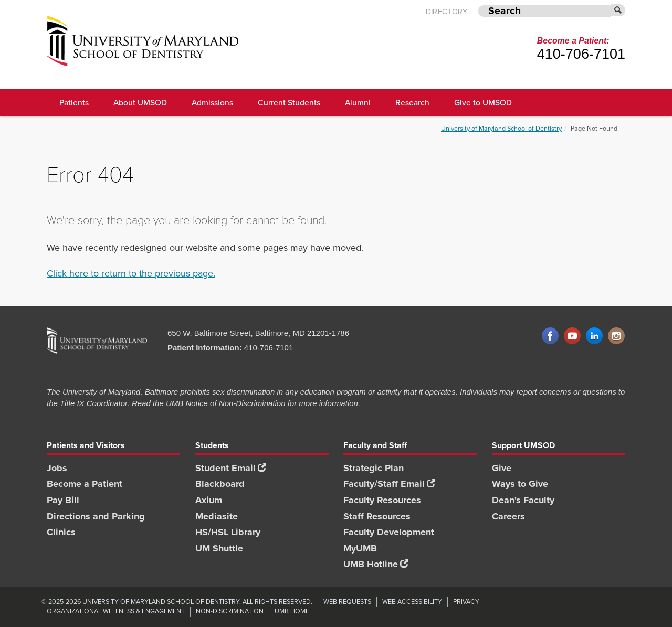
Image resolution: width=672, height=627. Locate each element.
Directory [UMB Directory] (447, 12)
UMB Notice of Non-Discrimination (226, 403)
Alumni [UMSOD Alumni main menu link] (358, 103)
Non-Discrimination (230, 611)
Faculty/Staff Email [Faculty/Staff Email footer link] (389, 484)
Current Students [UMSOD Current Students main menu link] (289, 103)
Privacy (466, 602)
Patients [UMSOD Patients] (74, 103)
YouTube (572, 336)
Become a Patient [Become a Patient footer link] (85, 484)
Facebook (550, 336)
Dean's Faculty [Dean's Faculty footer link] (523, 500)
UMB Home (292, 611)
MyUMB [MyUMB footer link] (360, 548)
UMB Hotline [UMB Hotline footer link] (376, 564)
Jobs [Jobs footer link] (57, 468)
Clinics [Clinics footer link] (61, 532)
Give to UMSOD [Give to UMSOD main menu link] (483, 103)
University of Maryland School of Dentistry (501, 128)
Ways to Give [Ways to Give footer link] (520, 484)
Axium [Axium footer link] (209, 500)
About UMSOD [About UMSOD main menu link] (140, 103)
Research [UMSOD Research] (412, 103)
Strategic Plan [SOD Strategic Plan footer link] (374, 468)
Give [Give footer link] (502, 468)
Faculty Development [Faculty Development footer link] (389, 532)
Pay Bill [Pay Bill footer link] (63, 500)
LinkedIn (594, 336)
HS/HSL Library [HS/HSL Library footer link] (228, 532)
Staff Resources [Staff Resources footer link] (377, 516)
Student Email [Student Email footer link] (231, 468)
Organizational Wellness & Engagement (116, 611)
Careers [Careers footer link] (508, 516)
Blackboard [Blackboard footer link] (220, 484)
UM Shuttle (219, 548)
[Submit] (618, 10)
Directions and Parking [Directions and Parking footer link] (96, 516)
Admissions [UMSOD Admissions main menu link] (212, 103)
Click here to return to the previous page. (131, 273)
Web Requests (347, 602)
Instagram (616, 336)
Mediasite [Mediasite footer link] (217, 516)
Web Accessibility (412, 602)
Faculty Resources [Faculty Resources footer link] (382, 500)
